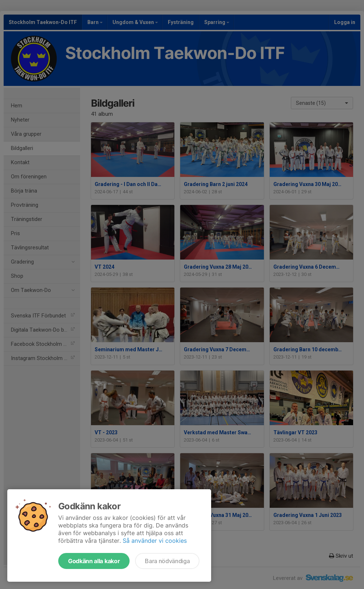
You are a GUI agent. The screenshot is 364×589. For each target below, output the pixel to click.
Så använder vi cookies (155, 541)
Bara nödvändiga (167, 561)
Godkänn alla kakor (94, 561)
